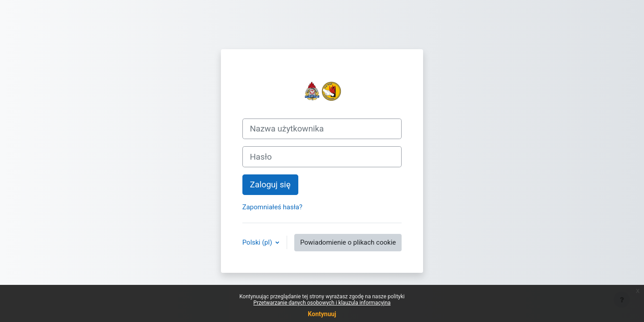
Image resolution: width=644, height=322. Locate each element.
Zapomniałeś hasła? (272, 207)
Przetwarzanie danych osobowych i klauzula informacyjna (322, 303)
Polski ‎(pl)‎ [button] (258, 242)
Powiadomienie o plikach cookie (348, 242)
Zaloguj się (270, 185)
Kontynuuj (322, 314)
